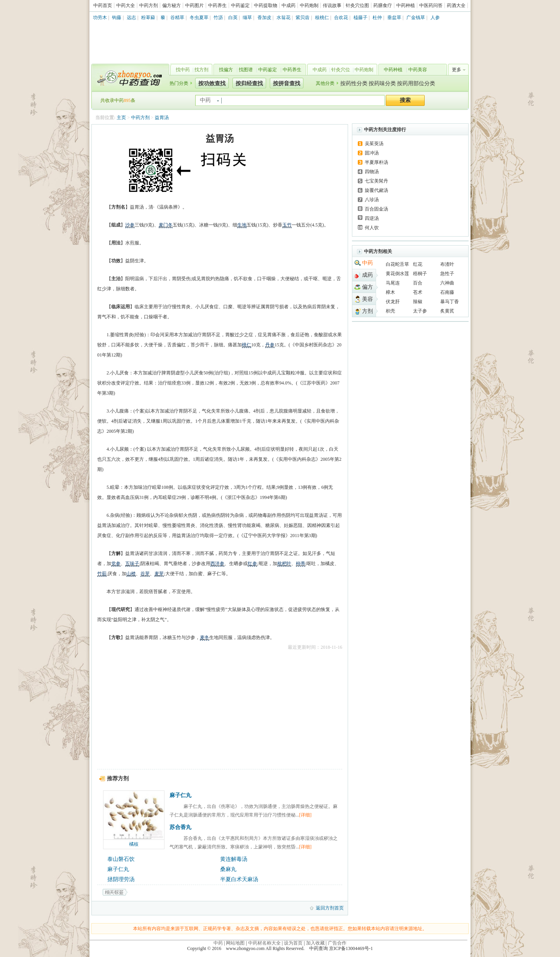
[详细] (305, 815)
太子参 (420, 311)
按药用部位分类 (416, 83)
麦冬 (205, 637)
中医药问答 (431, 5)
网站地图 (235, 943)
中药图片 (194, 5)
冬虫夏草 (199, 18)
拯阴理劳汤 (121, 879)
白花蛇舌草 (397, 264)
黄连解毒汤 (234, 859)
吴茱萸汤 (374, 144)
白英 (233, 18)
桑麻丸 (228, 869)
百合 (418, 283)
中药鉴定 (240, 5)
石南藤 (447, 292)
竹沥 (218, 18)
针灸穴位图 (357, 5)
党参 (116, 564)
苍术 (418, 292)
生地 (242, 225)
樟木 (390, 292)
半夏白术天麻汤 (239, 879)
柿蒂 (301, 564)
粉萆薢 (148, 18)
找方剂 (201, 70)
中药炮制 (309, 5)
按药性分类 (354, 83)
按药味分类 (382, 83)
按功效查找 (212, 83)
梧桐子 (420, 274)
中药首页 (103, 5)
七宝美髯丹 (376, 181)
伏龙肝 (393, 302)
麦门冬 (166, 225)
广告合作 (337, 943)
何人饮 (372, 228)
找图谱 (246, 70)
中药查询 (129, 78)
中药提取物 (266, 5)
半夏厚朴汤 (376, 162)
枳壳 (390, 311)
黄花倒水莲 (397, 274)
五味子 (132, 564)
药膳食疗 (383, 5)
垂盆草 (394, 18)
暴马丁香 (450, 302)
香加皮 (264, 18)
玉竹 (287, 225)
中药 (367, 263)
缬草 (247, 18)
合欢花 (341, 18)
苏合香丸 (180, 827)
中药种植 (406, 5)
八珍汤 (372, 200)
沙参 (130, 225)
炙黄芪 (447, 311)
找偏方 (226, 70)
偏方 (367, 287)
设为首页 (293, 943)
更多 (457, 70)
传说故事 (332, 5)
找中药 (183, 70)
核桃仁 (322, 18)
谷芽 (145, 574)
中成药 (289, 5)
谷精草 (177, 18)
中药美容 (418, 70)
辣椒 (418, 302)
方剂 (367, 311)
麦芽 (159, 574)
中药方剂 (149, 5)
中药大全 (126, 5)
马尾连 (393, 283)
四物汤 (372, 172)
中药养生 (217, 5)
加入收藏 (315, 943)
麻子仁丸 (180, 795)
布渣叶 (447, 264)
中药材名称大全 (264, 943)
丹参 (270, 345)
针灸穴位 (341, 70)
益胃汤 (162, 118)
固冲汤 (372, 153)
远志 (131, 18)
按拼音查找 (287, 83)
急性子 (447, 274)
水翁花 (283, 18)
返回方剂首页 (330, 908)
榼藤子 (360, 18)
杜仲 (377, 18)
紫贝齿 (303, 18)
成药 (367, 275)
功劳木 (100, 18)
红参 (252, 564)
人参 (435, 18)
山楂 (131, 574)
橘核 (134, 844)
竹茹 (102, 574)
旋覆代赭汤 (376, 190)
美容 (367, 299)
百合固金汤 (376, 209)
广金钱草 (416, 18)
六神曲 (447, 283)
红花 (418, 264)
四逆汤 (372, 218)
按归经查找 (249, 83)
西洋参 (217, 564)
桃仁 (247, 345)
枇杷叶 (284, 564)
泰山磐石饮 (121, 859)
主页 (121, 118)
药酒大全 (456, 5)
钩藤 (117, 18)
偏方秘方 (171, 5)
